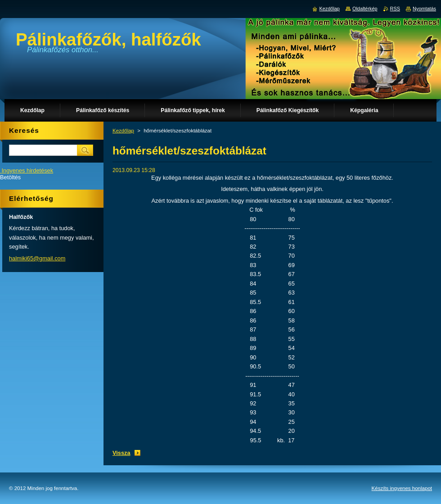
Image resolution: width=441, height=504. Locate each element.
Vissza (121, 453)
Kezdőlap (123, 131)
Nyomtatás (424, 9)
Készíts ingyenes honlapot (402, 488)
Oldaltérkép (365, 9)
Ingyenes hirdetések (28, 170)
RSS (395, 9)
